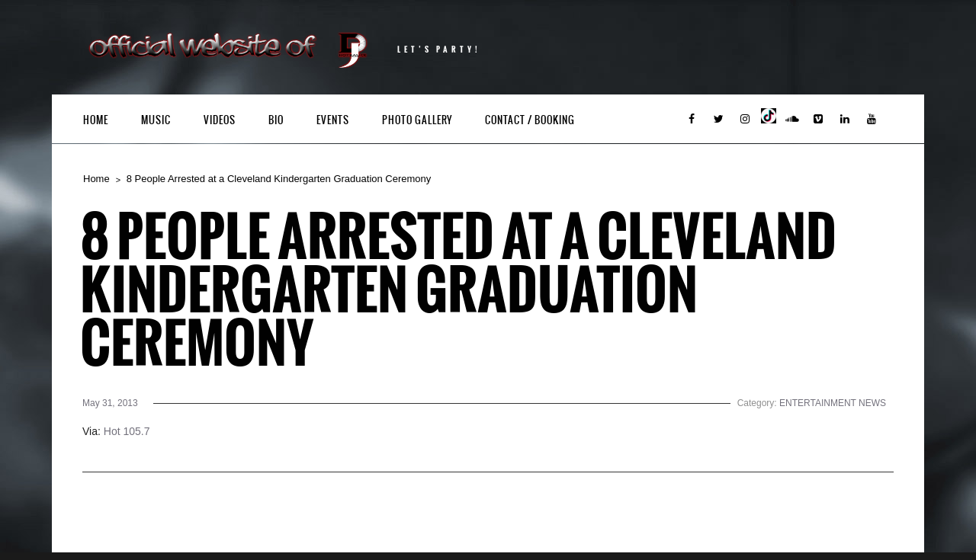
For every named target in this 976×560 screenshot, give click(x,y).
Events (333, 120)
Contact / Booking (530, 120)
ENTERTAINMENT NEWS (833, 403)
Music (156, 120)
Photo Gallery (417, 120)
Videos (220, 120)
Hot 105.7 (127, 431)
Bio (276, 120)
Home (96, 120)
